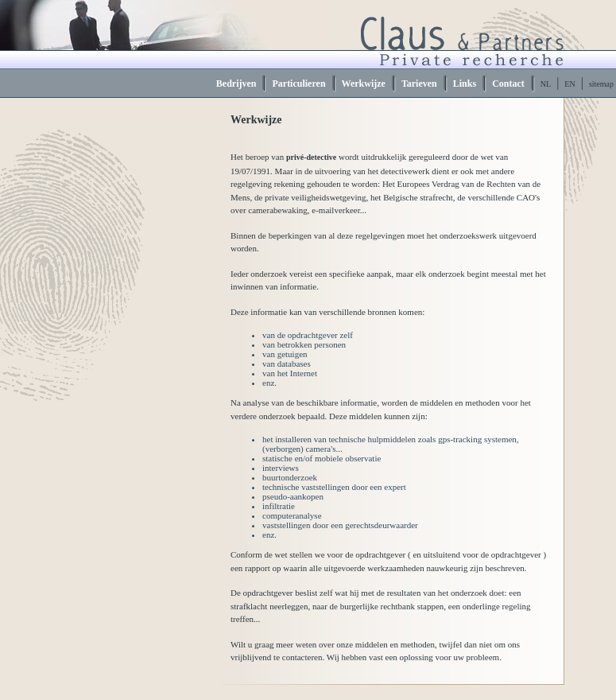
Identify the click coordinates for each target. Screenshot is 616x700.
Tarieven (419, 84)
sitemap (601, 84)
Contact (508, 84)
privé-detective (311, 157)
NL (546, 84)
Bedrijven (236, 84)
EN (570, 84)
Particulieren (298, 84)
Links (465, 84)
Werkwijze (364, 84)
